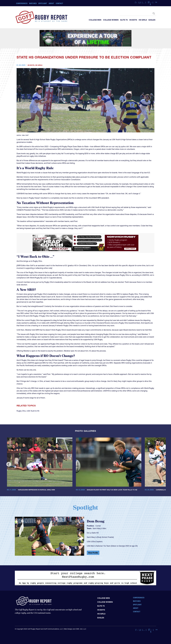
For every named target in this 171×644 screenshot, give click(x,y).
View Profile (93, 553)
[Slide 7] (93, 558)
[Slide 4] (82, 558)
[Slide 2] (74, 558)
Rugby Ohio (21, 411)
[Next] (162, 464)
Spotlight (43, 3)
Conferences (22, 3)
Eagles (152, 20)
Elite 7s (124, 20)
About (51, 3)
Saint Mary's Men (99, 528)
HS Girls (143, 20)
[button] (25, 537)
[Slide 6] (89, 558)
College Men (95, 20)
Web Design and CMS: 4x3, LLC (75, 629)
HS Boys (133, 20)
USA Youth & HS (33, 411)
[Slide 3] (78, 558)
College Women (111, 20)
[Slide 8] (97, 558)
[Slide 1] (70, 558)
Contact (59, 3)
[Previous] (9, 464)
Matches (33, 3)
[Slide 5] (85, 558)
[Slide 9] (101, 558)
